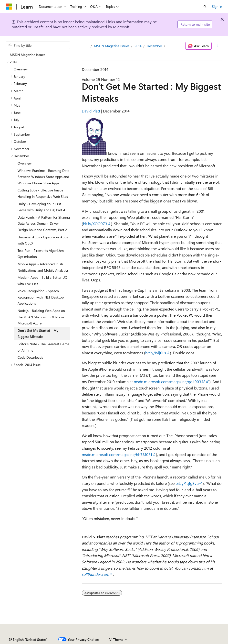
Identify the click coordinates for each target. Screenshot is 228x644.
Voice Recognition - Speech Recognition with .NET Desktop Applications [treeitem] (41, 297)
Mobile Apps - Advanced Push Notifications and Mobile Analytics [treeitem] (43, 267)
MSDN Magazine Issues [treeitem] (27, 55)
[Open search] (205, 7)
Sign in (217, 6)
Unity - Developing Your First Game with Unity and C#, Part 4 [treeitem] (41, 207)
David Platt (91, 111)
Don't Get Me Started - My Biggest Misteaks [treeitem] (38, 334)
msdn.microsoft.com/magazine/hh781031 (117, 454)
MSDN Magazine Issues (112, 46)
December (154, 46)
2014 (138, 46)
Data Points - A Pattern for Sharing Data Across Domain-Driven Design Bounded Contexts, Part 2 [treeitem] (44, 223)
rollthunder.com (95, 574)
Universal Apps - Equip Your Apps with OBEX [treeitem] (43, 240)
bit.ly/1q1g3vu (187, 483)
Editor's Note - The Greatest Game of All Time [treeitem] (43, 347)
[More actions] (218, 46)
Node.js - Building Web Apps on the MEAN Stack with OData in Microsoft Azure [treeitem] (41, 317)
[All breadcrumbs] (86, 46)
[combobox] (38, 45)
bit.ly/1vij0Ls (156, 353)
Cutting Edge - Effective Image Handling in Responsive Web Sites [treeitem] (43, 193)
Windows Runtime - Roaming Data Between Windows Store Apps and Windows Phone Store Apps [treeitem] (43, 177)
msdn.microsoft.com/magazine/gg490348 (170, 382)
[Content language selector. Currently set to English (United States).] (28, 640)
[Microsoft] (9, 7)
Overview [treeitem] (21, 69)
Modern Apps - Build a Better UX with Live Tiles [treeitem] (42, 281)
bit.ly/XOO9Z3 (95, 224)
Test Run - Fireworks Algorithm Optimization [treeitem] (41, 254)
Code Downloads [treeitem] (30, 357)
